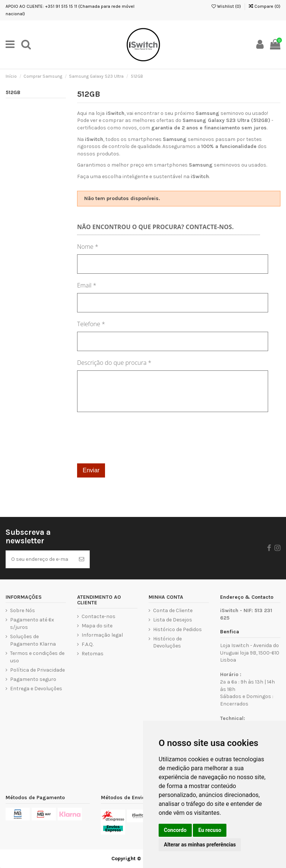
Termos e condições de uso (37, 657)
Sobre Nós (23, 610)
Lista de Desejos (173, 620)
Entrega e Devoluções (36, 689)
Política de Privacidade (37, 670)
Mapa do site (97, 626)
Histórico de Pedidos (177, 629)
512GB (13, 92)
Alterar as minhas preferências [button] (200, 845)
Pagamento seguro (33, 679)
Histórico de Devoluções (167, 642)
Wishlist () (226, 6)
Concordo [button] (175, 830)
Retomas (93, 654)
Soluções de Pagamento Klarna (33, 640)
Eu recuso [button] (210, 830)
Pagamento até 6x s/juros (32, 623)
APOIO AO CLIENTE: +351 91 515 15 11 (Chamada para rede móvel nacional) (70, 10)
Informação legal (102, 635)
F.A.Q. (88, 644)
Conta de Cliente (173, 610)
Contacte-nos (98, 616)
